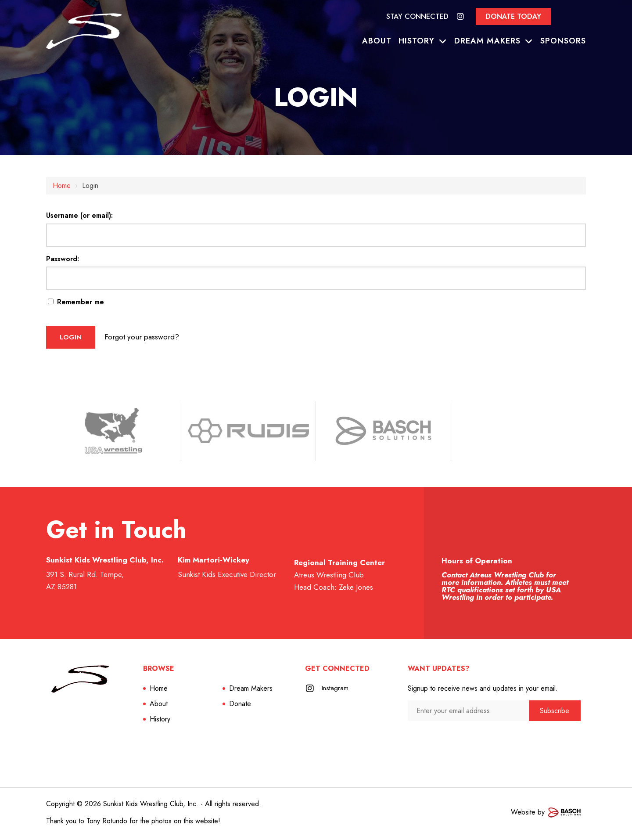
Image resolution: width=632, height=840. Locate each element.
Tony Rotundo (107, 824)
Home (62, 186)
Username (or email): (79, 215)
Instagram (336, 691)
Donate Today (513, 16)
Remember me (76, 302)
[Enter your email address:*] (468, 713)
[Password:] (316, 278)
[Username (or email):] (316, 235)
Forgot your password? (154, 338)
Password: (63, 259)
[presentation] (454, 741)
